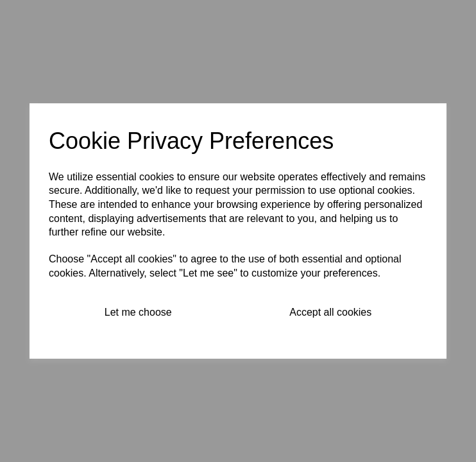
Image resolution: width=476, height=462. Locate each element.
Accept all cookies (330, 312)
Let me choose (138, 312)
